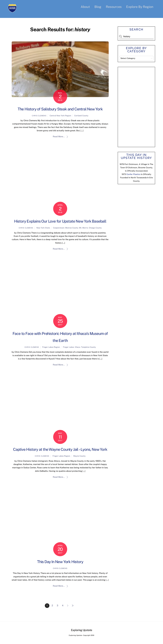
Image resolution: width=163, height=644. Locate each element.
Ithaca (78, 347)
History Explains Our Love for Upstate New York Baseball (60, 221)
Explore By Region (140, 7)
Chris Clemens (39, 116)
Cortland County (81, 116)
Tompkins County (88, 347)
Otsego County (95, 228)
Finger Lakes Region (51, 347)
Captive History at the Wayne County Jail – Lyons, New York (60, 449)
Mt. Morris (84, 228)
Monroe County (72, 228)
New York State (43, 228)
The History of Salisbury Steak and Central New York (60, 109)
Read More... (59, 137)
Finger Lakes (68, 347)
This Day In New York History (60, 562)
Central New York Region (60, 116)
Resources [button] (114, 7)
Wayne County (79, 456)
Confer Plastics (133, 174)
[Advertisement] (138, 107)
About (85, 7)
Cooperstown (59, 228)
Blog (98, 7)
